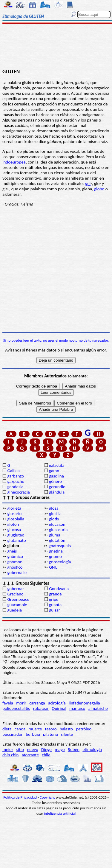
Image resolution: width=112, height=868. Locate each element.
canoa (20, 729)
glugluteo (16, 535)
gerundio (57, 487)
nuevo (33, 749)
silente (67, 734)
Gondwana (59, 589)
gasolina (56, 476)
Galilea (13, 471)
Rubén (74, 749)
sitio (20, 749)
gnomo (55, 556)
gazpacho (16, 481)
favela (8, 703)
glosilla (55, 514)
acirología (57, 703)
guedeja (14, 610)
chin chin (11, 755)
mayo (60, 749)
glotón (13, 524)
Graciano (15, 594)
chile (46, 755)
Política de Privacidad (20, 797)
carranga (37, 703)
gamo (54, 471)
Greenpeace (18, 599)
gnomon (15, 562)
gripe (54, 599)
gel (88, 183)
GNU (53, 567)
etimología (92, 749)
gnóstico (15, 567)
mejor (8, 749)
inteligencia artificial (60, 813)
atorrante (30, 755)
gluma (55, 535)
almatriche (98, 708)
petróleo (84, 729)
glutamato (16, 540)
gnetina (56, 551)
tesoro (51, 729)
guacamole (17, 605)
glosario (14, 514)
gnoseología (60, 562)
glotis (54, 519)
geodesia (15, 487)
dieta (7, 729)
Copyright (47, 797)
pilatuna (50, 734)
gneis (12, 551)
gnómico (15, 556)
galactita (57, 465)
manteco (77, 708)
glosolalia (16, 519)
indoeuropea (14, 162)
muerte (35, 729)
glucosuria (58, 530)
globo (99, 189)
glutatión (57, 540)
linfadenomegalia (84, 703)
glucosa (14, 530)
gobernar (16, 589)
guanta (55, 605)
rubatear (41, 708)
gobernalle (17, 573)
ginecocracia (18, 492)
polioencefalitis (16, 708)
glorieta (14, 508)
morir (21, 703)
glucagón (57, 524)
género (55, 481)
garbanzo (16, 476)
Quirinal (59, 708)
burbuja (33, 734)
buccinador (13, 734)
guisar (55, 610)
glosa (54, 508)
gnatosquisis (60, 546)
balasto (66, 729)
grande (55, 594)
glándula (57, 492)
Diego (46, 749)
